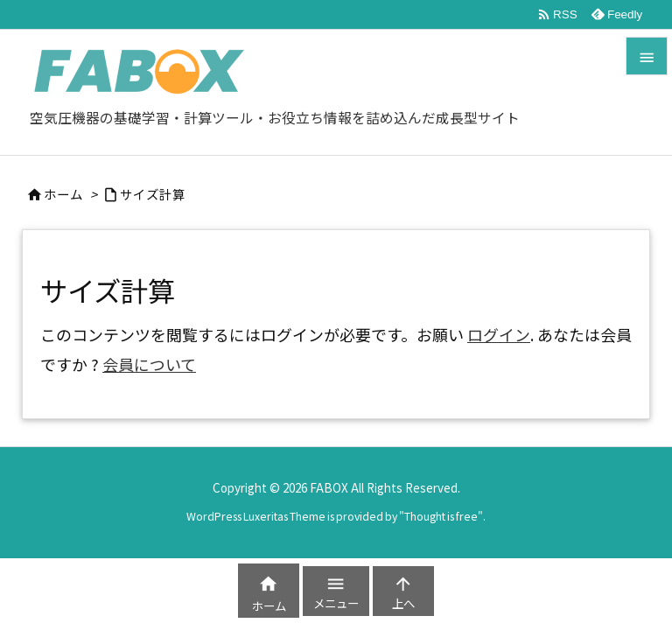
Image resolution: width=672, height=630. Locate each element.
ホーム (63, 194)
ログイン (499, 334)
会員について (149, 364)
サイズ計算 (153, 194)
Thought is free (441, 516)
